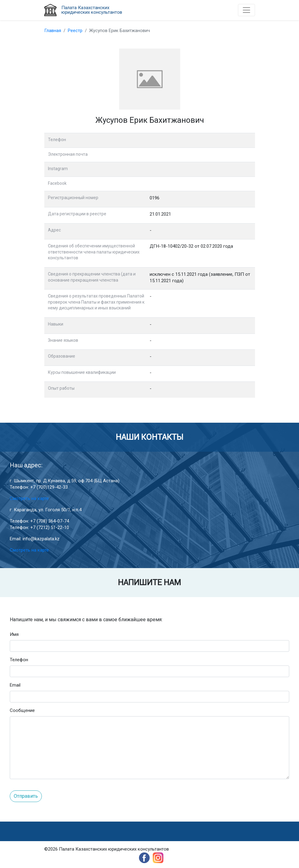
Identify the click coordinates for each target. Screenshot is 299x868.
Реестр (75, 31)
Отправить (26, 796)
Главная (53, 31)
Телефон (19, 660)
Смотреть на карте (29, 498)
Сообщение (22, 710)
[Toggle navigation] (246, 10)
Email (15, 685)
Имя (14, 634)
